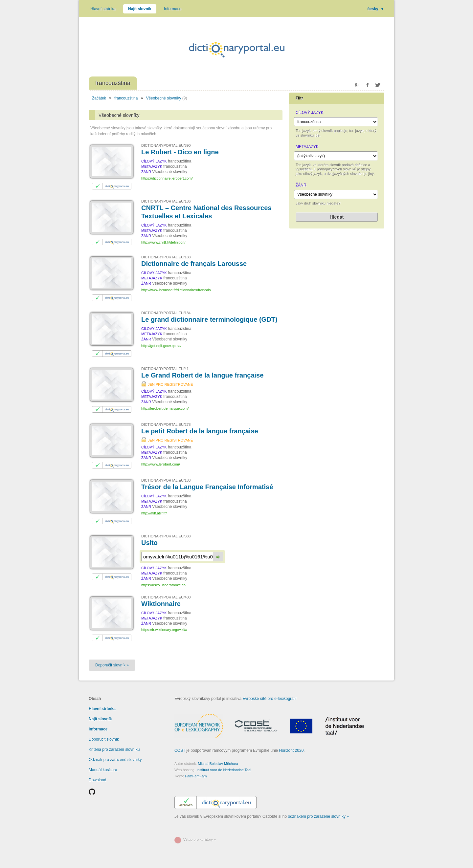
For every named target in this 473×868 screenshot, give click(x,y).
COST (180, 750)
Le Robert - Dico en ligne (180, 152)
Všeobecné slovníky (164, 98)
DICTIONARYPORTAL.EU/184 (166, 313)
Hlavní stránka (103, 9)
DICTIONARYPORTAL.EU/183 (166, 480)
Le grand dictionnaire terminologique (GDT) (209, 319)
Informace (173, 9)
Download (97, 780)
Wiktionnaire (161, 604)
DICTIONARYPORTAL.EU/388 (166, 536)
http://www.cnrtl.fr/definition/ (163, 242)
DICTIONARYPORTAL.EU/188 (166, 257)
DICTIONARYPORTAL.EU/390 (166, 145)
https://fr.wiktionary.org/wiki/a (164, 630)
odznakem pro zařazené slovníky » (318, 816)
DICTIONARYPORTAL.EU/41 (165, 369)
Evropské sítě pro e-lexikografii (269, 699)
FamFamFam (196, 776)
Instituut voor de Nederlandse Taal (224, 770)
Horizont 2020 (292, 750)
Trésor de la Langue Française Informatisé (207, 487)
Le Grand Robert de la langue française (202, 375)
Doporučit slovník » (112, 665)
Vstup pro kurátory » (200, 839)
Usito (149, 543)
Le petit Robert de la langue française (200, 431)
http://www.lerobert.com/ (161, 464)
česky (376, 9)
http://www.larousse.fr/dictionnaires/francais (176, 290)
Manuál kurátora (103, 770)
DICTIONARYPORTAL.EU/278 (166, 424)
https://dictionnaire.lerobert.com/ (167, 178)
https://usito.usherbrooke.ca (163, 585)
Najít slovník (140, 9)
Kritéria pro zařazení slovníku (114, 749)
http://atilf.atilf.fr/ (154, 513)
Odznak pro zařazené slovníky (115, 760)
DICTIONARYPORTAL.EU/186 (166, 201)
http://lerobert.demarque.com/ (165, 408)
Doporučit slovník (104, 739)
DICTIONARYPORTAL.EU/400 (166, 597)
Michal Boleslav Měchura (218, 764)
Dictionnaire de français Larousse (194, 264)
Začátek (99, 98)
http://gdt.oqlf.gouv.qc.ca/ (161, 346)
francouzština (126, 98)
